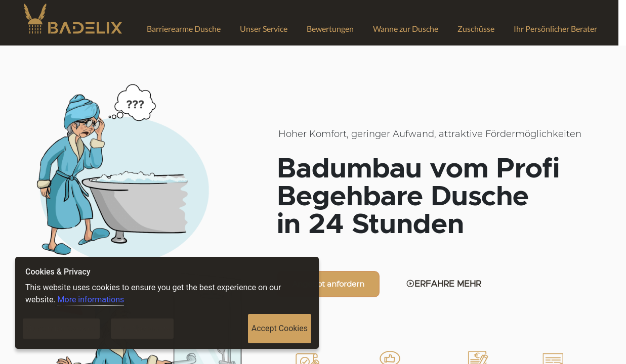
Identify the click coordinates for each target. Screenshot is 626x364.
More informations (91, 300)
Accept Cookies (280, 328)
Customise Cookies (61, 328)
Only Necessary (142, 328)
